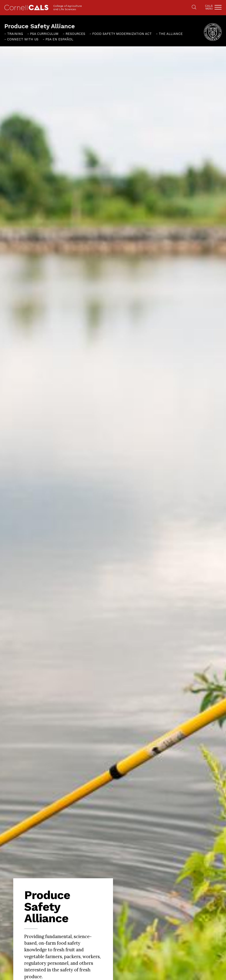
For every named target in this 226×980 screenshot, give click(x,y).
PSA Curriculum (44, 34)
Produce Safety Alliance (40, 26)
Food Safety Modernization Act (122, 34)
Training (15, 34)
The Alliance (171, 34)
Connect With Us (23, 39)
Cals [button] (209, 7)
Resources (75, 34)
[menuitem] (14, 34)
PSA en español (59, 39)
